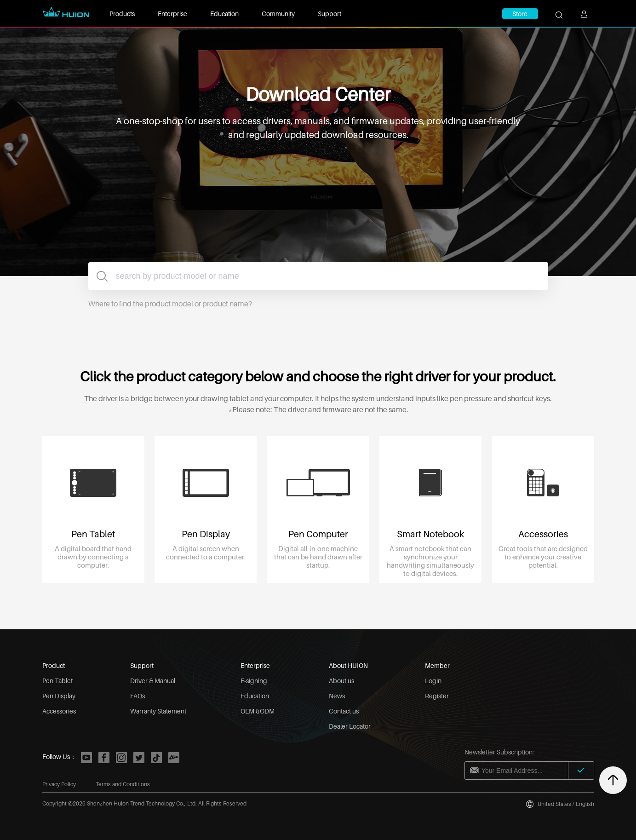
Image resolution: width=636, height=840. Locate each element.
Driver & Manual (153, 681)
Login (433, 681)
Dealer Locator (350, 726)
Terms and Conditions (123, 784)
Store (520, 14)
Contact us (344, 711)
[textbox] (318, 276)
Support (329, 14)
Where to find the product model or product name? (170, 304)
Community (278, 14)
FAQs (138, 696)
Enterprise (172, 14)
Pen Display (59, 696)
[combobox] (318, 276)
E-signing (254, 681)
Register (437, 696)
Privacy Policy (59, 784)
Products (122, 14)
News (337, 696)
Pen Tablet (57, 681)
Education (224, 14)
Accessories (59, 711)
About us (341, 681)
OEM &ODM (258, 711)
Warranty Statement (158, 711)
